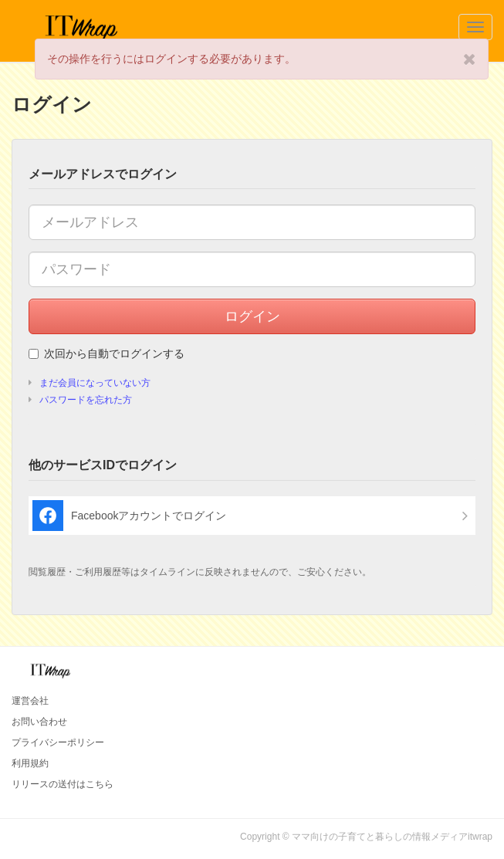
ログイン (252, 316)
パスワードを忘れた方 (86, 400)
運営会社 (30, 701)
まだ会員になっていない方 (95, 383)
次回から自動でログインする (107, 353)
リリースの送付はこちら (63, 784)
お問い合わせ (39, 722)
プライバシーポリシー (58, 742)
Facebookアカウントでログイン (129, 516)
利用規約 (30, 763)
